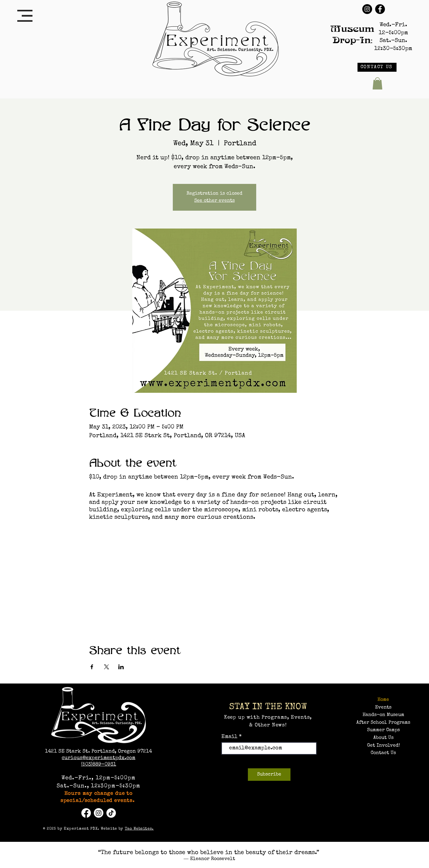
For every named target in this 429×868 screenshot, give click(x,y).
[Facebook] (380, 9)
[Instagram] (367, 9)
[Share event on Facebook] (92, 667)
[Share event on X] (107, 667)
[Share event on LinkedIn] (121, 667)
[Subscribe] (269, 775)
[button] (25, 16)
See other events (214, 201)
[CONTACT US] (377, 67)
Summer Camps (383, 730)
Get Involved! (383, 746)
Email (230, 737)
